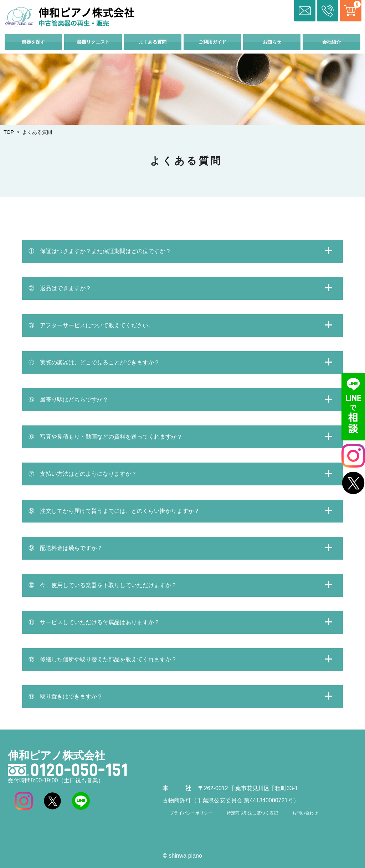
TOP (9, 132)
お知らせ (272, 42)
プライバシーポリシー (191, 813)
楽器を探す (33, 42)
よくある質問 (153, 42)
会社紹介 (331, 42)
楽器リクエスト (93, 42)
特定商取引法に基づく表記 (252, 813)
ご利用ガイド (212, 42)
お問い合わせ (305, 813)
